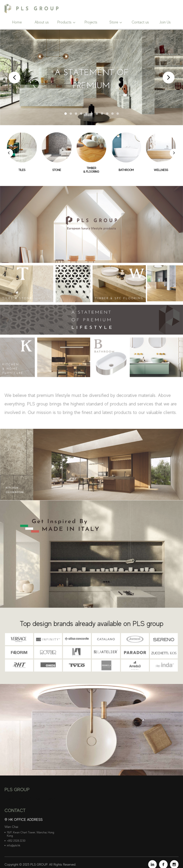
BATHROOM (126, 170)
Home (17, 23)
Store (114, 23)
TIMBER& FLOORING (91, 170)
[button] (174, 153)
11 (118, 114)
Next (169, 78)
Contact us (140, 23)
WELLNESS (161, 170)
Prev (14, 78)
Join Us (165, 23)
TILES (22, 170)
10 (112, 114)
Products (64, 23)
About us (42, 23)
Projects (91, 23)
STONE (57, 170)
